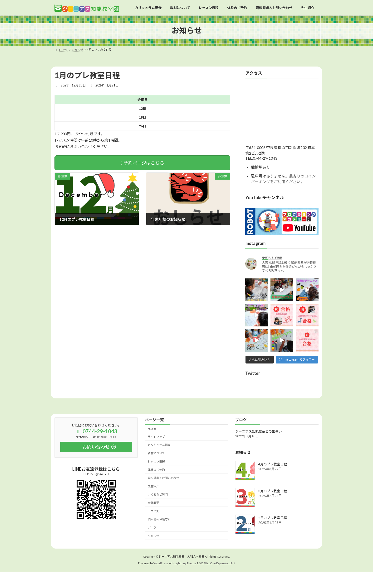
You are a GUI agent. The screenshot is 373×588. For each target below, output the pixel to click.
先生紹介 (153, 486)
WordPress (161, 563)
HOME (152, 428)
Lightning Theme (185, 563)
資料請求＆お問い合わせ (163, 478)
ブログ (152, 528)
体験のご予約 (156, 470)
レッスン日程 (156, 461)
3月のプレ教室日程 (273, 491)
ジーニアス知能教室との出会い (259, 432)
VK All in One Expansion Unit (217, 563)
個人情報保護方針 (159, 519)
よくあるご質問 (158, 495)
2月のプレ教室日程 (273, 518)
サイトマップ (156, 437)
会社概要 (153, 503)
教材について (156, 453)
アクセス (153, 511)
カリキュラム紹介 (159, 445)
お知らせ (153, 536)
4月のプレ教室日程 (273, 464)
